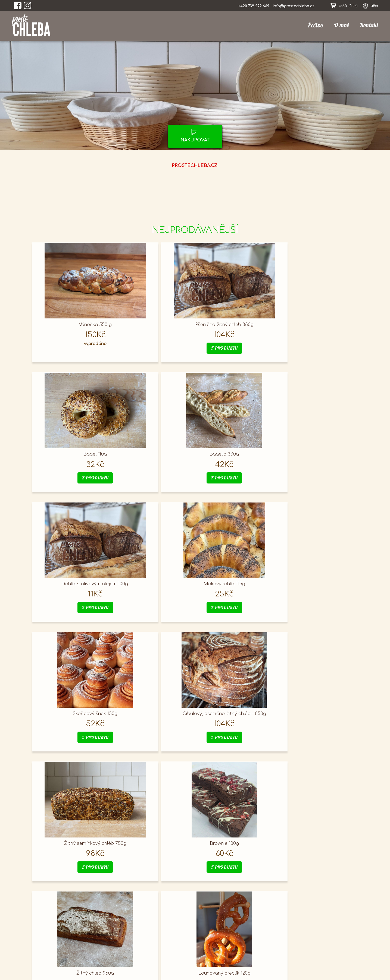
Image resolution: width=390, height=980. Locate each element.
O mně (340, 25)
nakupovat (195, 140)
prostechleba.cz (57, 930)
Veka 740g (235, 708)
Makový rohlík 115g (153, 453)
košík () (347, 6)
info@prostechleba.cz (292, 6)
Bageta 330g (317, 325)
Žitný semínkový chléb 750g (72, 580)
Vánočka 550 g (72, 325)
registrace (288, 935)
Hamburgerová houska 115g (72, 708)
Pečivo (313, 25)
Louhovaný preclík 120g (317, 580)
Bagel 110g (235, 325)
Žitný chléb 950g (235, 580)
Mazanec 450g (71, 835)
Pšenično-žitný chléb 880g (153, 325)
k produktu (153, 349)
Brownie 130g (153, 580)
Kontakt (369, 25)
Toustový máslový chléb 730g (153, 708)
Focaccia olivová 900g (317, 708)
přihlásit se (289, 918)
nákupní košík (292, 927)
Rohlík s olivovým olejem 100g (71, 453)
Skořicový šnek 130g (235, 453)
